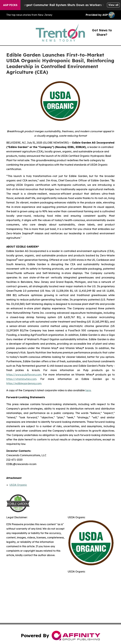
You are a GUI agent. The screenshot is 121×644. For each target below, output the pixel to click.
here (88, 390)
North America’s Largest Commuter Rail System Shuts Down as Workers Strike (60, 5)
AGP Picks (10, 5)
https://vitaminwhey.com (21, 379)
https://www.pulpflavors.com (24, 375)
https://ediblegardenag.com (24, 383)
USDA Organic (18, 485)
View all (113, 5)
